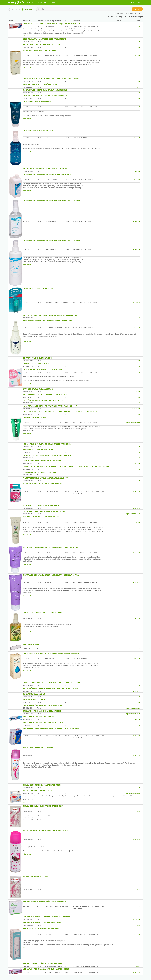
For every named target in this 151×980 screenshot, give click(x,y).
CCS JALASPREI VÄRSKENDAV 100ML (38, 130)
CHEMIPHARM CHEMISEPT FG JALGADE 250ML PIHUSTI (46, 169)
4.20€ (138, 925)
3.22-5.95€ (137, 736)
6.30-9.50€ (137, 839)
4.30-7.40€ (137, 221)
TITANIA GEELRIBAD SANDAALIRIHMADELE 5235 (43, 806)
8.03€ (138, 318)
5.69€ (138, 447)
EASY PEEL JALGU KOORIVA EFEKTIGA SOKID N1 (43, 369)
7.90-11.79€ (136, 328)
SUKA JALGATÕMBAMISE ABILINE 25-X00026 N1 (43, 705)
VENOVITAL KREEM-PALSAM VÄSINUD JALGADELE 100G (46, 969)
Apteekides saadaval (133, 422)
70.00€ (138, 87)
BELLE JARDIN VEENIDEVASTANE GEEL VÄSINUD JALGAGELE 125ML (51, 79)
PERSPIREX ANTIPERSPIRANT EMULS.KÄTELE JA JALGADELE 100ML (51, 653)
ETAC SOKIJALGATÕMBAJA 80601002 (38, 389)
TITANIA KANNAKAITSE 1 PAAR (36, 876)
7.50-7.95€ (137, 172)
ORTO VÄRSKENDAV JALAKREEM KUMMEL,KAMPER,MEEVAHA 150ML (52, 547)
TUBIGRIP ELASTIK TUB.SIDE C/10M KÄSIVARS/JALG (44, 901)
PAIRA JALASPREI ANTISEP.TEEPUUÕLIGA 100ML (43, 613)
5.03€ (138, 685)
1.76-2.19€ (137, 720)
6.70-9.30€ (137, 250)
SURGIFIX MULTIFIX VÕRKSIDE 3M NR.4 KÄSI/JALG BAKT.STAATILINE (51, 728)
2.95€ (138, 81)
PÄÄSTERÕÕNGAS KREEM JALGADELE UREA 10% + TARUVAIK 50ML (51, 688)
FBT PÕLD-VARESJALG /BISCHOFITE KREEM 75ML (44, 400)
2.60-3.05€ (137, 691)
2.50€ (138, 414)
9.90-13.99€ (136, 302)
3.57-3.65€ (137, 522)
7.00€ (138, 47)
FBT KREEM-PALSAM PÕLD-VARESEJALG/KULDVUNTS (45, 395)
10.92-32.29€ (136, 907)
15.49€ (138, 373)
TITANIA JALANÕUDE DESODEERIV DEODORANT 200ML (46, 831)
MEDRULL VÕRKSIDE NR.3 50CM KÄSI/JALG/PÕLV (43, 484)
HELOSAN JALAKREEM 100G (35, 417)
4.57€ (138, 397)
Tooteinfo (53, 2)
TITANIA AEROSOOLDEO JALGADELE (38, 748)
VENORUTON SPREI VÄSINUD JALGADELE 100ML (43, 963)
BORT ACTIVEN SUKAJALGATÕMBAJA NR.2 (41, 84)
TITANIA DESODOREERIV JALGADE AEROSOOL (42, 785)
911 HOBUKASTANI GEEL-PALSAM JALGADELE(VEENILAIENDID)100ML (52, 24)
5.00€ (138, 93)
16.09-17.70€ (136, 659)
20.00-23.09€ (136, 409)
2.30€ (138, 811)
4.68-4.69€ (137, 619)
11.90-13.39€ (136, 138)
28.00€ (138, 392)
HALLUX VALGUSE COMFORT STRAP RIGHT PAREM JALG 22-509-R (50, 406)
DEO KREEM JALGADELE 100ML (36, 364)
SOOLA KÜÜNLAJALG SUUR (35, 700)
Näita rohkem (27, 36)
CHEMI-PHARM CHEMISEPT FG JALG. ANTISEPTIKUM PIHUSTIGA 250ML (52, 240)
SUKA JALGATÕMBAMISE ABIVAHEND (39, 717)
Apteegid (31, 2)
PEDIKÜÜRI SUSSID (31, 645)
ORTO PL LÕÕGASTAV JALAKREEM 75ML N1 (41, 517)
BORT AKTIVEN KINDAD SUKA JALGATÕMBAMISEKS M (45, 96)
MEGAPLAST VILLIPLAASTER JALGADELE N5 (42, 505)
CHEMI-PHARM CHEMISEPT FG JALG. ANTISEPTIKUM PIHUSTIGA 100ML (52, 200)
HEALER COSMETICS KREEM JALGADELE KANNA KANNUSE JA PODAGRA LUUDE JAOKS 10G (61, 412)
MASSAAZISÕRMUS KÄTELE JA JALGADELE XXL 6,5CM (46, 478)
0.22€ (138, 649)
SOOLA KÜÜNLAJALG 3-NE (34, 694)
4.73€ (138, 42)
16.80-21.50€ (136, 464)
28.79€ (138, 452)
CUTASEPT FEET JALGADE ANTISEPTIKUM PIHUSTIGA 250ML (48, 321)
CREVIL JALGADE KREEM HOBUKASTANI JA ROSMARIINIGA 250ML (50, 315)
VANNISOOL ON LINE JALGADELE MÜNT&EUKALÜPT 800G (47, 917)
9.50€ (138, 788)
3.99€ (138, 26)
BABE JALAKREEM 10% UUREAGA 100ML (40, 50)
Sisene (140, 2)
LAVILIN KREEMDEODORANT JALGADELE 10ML (42, 461)
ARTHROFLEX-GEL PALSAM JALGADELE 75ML (42, 45)
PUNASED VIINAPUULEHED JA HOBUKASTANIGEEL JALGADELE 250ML (52, 683)
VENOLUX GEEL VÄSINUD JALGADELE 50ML (41, 928)
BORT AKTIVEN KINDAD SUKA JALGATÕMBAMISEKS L (45, 90)
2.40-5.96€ (137, 508)
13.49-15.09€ (136, 935)
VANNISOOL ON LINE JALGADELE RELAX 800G (42, 923)
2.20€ (138, 725)
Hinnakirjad (42, 2)
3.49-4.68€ (137, 973)
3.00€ (138, 889)
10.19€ (138, 966)
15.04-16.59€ (136, 107)
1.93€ (138, 458)
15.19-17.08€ (136, 56)
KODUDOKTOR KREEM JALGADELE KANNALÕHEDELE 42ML (48, 455)
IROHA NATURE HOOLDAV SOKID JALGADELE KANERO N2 (47, 444)
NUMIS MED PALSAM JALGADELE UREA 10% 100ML (44, 511)
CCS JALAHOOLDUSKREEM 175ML (37, 101)
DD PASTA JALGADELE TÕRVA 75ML (38, 358)
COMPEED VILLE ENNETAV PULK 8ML (38, 288)
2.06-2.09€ (137, 582)
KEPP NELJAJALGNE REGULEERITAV (38, 450)
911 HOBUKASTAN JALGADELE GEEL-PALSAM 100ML (45, 39)
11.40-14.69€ (136, 179)
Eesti (131, 2)
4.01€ (138, 361)
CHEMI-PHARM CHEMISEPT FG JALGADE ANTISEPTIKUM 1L (47, 174)
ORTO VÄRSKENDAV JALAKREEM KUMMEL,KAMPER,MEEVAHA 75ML (51, 575)
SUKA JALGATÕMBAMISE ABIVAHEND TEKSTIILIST (44, 723)
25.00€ (138, 475)
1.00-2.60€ (137, 492)
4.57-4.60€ (137, 920)
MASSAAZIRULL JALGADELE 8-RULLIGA (39, 472)
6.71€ (138, 481)
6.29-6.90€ (137, 756)
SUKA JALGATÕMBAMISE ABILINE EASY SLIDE (42, 711)
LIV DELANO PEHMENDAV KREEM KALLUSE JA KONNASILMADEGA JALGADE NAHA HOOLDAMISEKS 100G (66, 467)
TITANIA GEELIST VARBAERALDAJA (38, 791)
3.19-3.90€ (137, 552)
